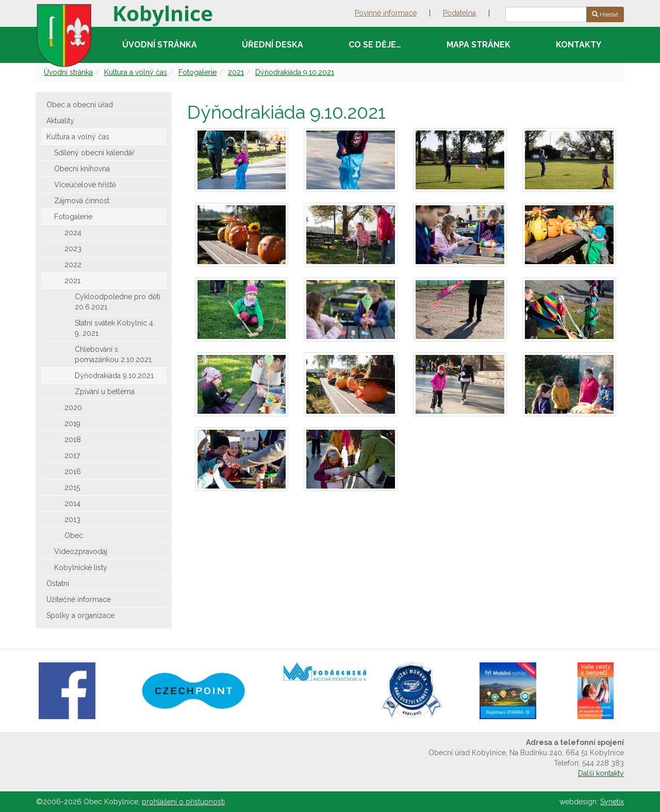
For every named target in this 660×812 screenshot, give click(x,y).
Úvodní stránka (160, 45)
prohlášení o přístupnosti (183, 802)
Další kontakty (601, 773)
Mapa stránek (478, 45)
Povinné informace (386, 13)
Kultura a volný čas (136, 72)
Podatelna (459, 13)
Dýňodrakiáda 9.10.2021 (295, 72)
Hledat (605, 14)
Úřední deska (273, 45)
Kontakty (579, 45)
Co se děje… (375, 45)
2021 (236, 72)
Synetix (612, 802)
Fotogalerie (197, 72)
